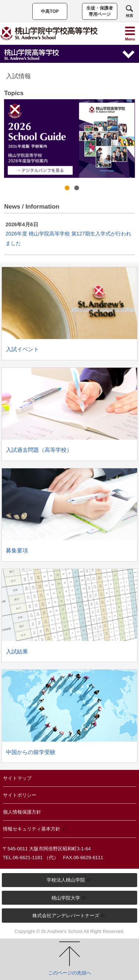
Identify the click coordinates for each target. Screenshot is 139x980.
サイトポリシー (20, 795)
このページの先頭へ (70, 959)
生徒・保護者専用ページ (100, 11)
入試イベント (22, 349)
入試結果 (17, 651)
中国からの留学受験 (31, 752)
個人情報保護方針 (22, 812)
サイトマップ (17, 778)
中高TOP (50, 11)
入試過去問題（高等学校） (39, 450)
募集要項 (17, 550)
